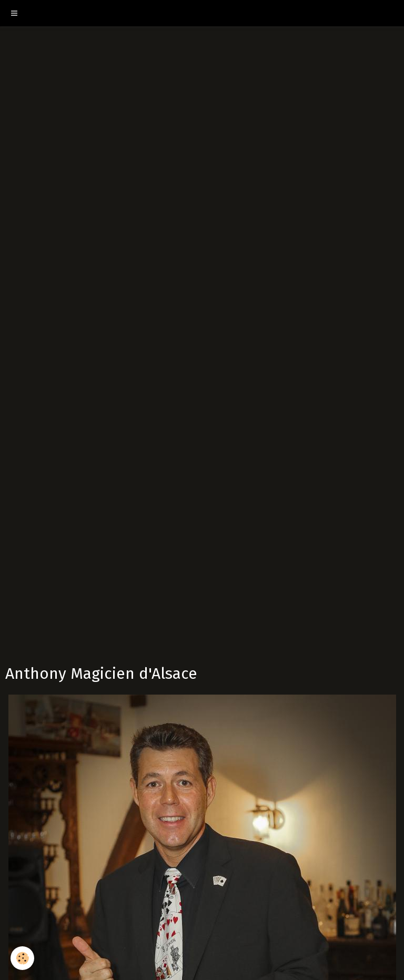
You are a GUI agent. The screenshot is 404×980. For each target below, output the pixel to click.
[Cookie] (22, 958)
